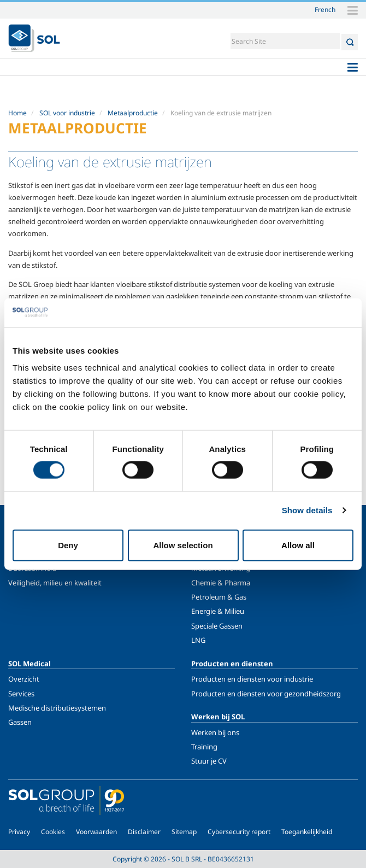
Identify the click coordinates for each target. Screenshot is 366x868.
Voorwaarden (96, 832)
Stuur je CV (209, 761)
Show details (307, 510)
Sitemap (184, 832)
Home (17, 113)
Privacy (19, 832)
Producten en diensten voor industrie (252, 679)
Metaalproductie (133, 113)
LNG (198, 640)
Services (21, 694)
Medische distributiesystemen (57, 708)
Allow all (298, 545)
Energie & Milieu (218, 611)
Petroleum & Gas (219, 597)
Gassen (20, 722)
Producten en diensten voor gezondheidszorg (266, 694)
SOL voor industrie (67, 113)
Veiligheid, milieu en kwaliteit (55, 583)
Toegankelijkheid (307, 832)
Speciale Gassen (217, 626)
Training (204, 747)
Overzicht (24, 679)
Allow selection (183, 545)
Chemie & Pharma (221, 583)
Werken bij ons (215, 732)
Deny (68, 545)
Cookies (53, 832)
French (325, 9)
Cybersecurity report (239, 832)
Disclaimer (144, 832)
